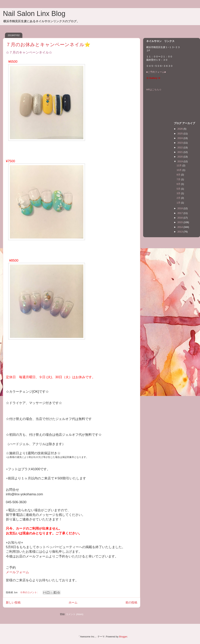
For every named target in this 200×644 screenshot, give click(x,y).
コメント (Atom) (75, 614)
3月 (179, 193)
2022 (180, 147)
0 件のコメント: (29, 592)
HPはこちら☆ (154, 90)
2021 (180, 152)
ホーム (73, 602)
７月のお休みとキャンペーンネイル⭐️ (48, 45)
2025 (180, 134)
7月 (179, 179)
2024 (180, 138)
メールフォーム (17, 572)
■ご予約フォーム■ (156, 72)
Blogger (123, 637)
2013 (180, 232)
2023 (180, 143)
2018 (180, 208)
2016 (180, 218)
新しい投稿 (13, 602)
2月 (179, 198)
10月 (180, 170)
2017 (180, 213)
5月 (179, 189)
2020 (180, 157)
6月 (179, 184)
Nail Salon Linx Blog (34, 14)
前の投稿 (131, 602)
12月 (180, 165)
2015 (180, 222)
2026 (180, 129)
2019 (180, 161)
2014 (180, 227)
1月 (179, 203)
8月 (179, 175)
